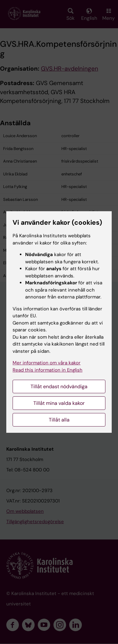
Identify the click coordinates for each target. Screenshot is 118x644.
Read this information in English (48, 370)
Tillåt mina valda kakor (59, 403)
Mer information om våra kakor (47, 363)
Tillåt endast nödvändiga (59, 386)
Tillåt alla (59, 420)
